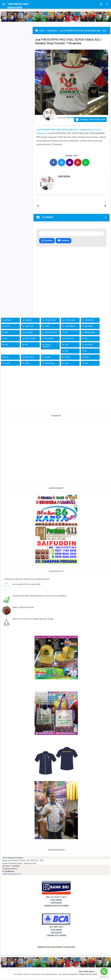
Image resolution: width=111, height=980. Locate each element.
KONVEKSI (29, 334)
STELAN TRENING (47, 347)
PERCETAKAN (30, 340)
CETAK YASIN (70, 321)
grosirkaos (89, 346)
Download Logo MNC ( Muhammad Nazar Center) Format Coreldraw (39, 597)
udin (86, 364)
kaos (7, 358)
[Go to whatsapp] (104, 971)
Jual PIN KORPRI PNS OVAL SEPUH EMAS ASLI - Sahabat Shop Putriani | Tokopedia (69, 41)
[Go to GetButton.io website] (104, 977)
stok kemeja (50, 364)
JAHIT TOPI (29, 327)
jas (86, 352)
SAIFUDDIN (64, 176)
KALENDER (89, 327)
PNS (6, 346)
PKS (86, 340)
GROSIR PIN (89, 321)
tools (67, 364)
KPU (66, 334)
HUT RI (7, 327)
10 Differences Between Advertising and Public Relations (27, 580)
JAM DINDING (70, 327)
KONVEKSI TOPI (51, 334)
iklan (66, 352)
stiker (27, 364)
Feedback (63, 242)
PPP (26, 346)
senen (7, 364)
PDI (6, 340)
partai (87, 358)
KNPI (7, 334)
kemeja (48, 358)
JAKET (47, 327)
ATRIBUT (8, 321)
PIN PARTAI (69, 340)
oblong (67, 358)
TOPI (66, 346)
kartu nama (29, 358)
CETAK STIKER (50, 321)
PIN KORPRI (49, 340)
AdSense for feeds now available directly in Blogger (33, 620)
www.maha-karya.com (12, 875)
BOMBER (28, 321)
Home (42, 31)
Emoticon (47, 242)
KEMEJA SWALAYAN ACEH (23, 609)
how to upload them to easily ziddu (26, 585)
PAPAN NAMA (90, 334)
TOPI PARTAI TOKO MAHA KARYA (44, 976)
